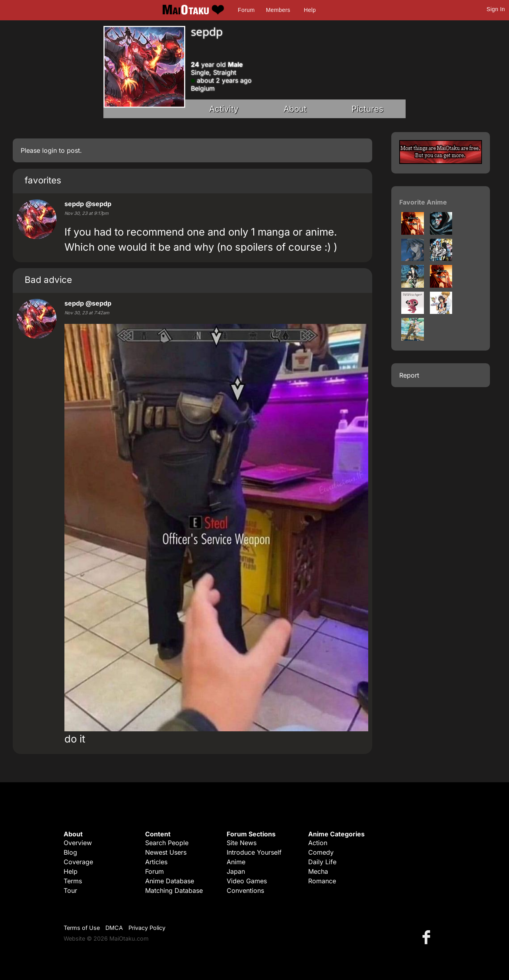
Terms (73, 881)
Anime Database (170, 881)
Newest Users (166, 852)
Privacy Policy (147, 928)
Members (278, 10)
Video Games (247, 881)
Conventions (245, 890)
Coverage (78, 862)
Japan (236, 871)
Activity (224, 109)
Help (310, 10)
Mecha (318, 871)
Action (318, 843)
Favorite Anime (423, 202)
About (295, 109)
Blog (70, 852)
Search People (167, 843)
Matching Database (174, 890)
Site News (242, 843)
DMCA (114, 928)
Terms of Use (82, 928)
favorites (43, 180)
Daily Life (322, 862)
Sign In (496, 9)
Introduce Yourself (254, 852)
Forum (246, 10)
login (50, 150)
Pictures (367, 109)
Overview (78, 843)
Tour (70, 890)
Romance (322, 881)
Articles (156, 862)
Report (409, 375)
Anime (236, 862)
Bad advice (48, 280)
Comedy (321, 852)
